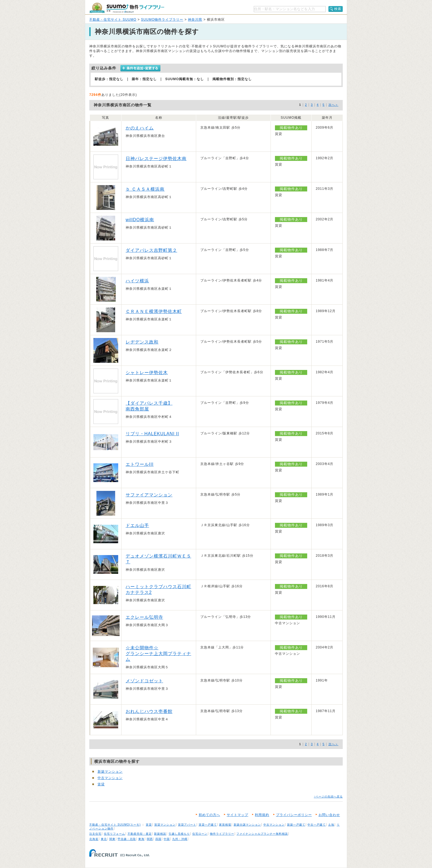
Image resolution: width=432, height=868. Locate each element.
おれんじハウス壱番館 (149, 711)
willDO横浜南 (140, 220)
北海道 (94, 839)
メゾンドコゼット (144, 681)
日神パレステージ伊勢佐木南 (156, 159)
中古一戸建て (317, 825)
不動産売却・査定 (140, 834)
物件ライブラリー (222, 834)
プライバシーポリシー (294, 815)
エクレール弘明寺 (144, 617)
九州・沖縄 (180, 839)
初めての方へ (209, 815)
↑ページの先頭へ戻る (328, 797)
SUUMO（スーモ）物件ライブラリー (127, 8)
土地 (331, 825)
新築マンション (110, 772)
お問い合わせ (329, 815)
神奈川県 (195, 20)
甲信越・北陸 (127, 839)
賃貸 (101, 784)
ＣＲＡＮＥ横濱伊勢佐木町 (154, 311)
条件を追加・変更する (140, 68)
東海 (141, 839)
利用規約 (262, 815)
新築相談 (160, 834)
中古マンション (110, 778)
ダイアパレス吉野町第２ (151, 250)
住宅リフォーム (114, 834)
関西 (150, 839)
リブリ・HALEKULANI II (152, 434)
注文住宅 (95, 834)
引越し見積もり (179, 834)
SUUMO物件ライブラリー (162, 20)
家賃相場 (225, 825)
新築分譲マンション (247, 825)
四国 (158, 839)
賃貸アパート (187, 825)
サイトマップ (237, 815)
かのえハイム (140, 128)
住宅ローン (200, 834)
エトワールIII (140, 464)
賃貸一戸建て (208, 825)
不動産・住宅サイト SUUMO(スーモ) (115, 825)
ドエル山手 (137, 525)
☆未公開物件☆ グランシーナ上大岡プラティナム (158, 654)
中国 (167, 839)
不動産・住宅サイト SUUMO (113, 20)
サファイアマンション (149, 495)
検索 (338, 9)
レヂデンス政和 (142, 342)
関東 (112, 839)
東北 (104, 839)
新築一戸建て (296, 825)
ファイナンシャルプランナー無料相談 (262, 834)
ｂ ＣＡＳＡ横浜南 (145, 189)
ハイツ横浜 (137, 281)
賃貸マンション (165, 825)
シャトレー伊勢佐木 (147, 373)
